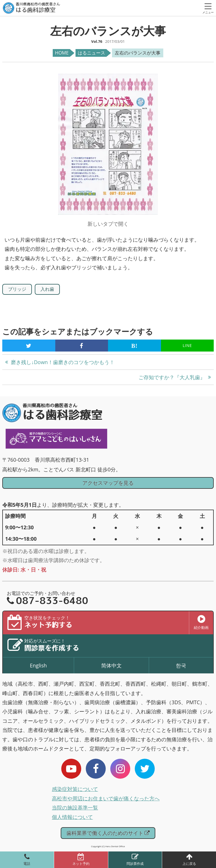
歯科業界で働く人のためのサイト (108, 833)
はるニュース (91, 53)
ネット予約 (81, 864)
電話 (27, 864)
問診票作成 (135, 864)
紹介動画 (201, 622)
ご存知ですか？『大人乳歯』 (172, 377)
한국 (181, 665)
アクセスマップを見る (108, 483)
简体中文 (111, 665)
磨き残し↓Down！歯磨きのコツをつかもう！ (63, 362)
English (38, 665)
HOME (62, 53)
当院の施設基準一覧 (75, 808)
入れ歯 (47, 289)
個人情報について (72, 817)
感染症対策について (75, 789)
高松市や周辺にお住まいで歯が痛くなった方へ (106, 798)
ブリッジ (17, 289)
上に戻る (189, 864)
